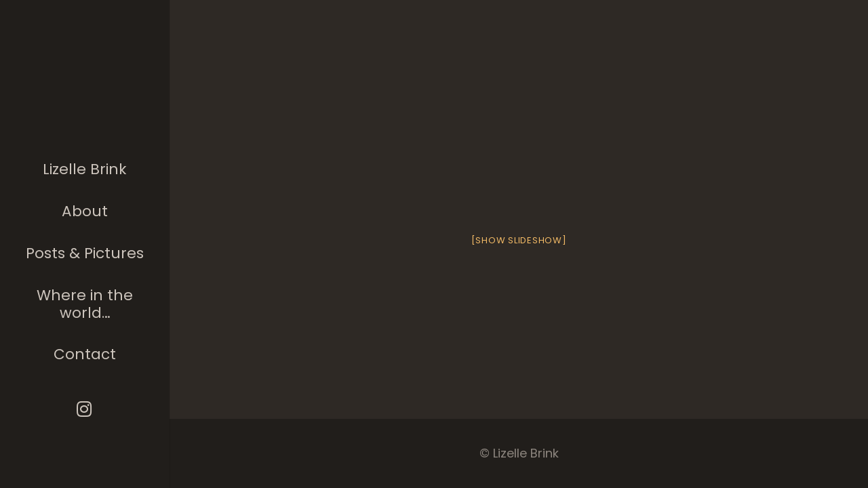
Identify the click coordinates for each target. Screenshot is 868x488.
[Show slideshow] (519, 240)
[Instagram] (85, 409)
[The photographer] (85, 98)
